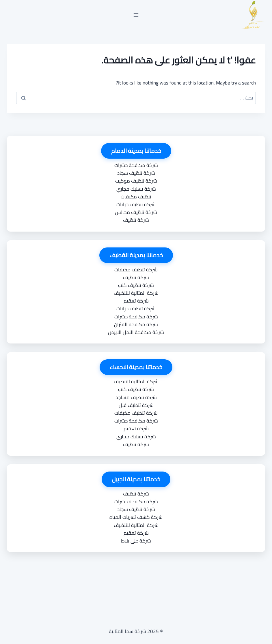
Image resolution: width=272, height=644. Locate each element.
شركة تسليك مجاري (136, 189)
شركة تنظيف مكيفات (136, 270)
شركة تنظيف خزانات (136, 204)
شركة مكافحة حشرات (136, 165)
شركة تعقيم (136, 301)
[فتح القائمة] (136, 15)
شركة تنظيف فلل (136, 405)
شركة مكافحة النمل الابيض (136, 332)
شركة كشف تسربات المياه (136, 517)
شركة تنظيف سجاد (136, 173)
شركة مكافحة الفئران (136, 324)
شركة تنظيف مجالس (136, 212)
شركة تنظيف (136, 220)
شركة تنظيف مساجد (136, 397)
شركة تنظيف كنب (136, 285)
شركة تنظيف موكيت (136, 181)
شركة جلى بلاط (136, 541)
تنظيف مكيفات (136, 197)
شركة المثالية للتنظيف (136, 293)
